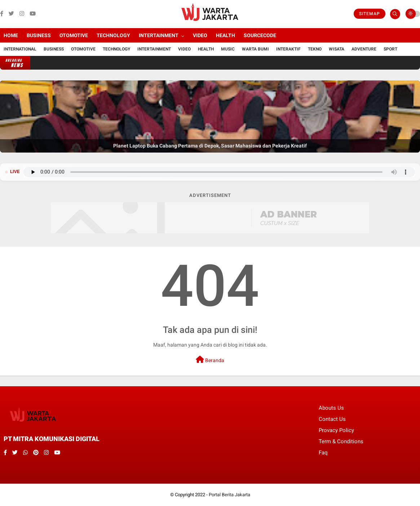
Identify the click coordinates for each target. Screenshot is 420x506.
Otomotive (74, 35)
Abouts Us (331, 408)
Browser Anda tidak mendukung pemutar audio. (219, 172)
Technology (113, 35)
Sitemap (370, 14)
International (20, 49)
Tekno (315, 49)
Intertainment (159, 35)
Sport (390, 49)
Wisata (337, 49)
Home (11, 35)
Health (226, 35)
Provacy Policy (336, 430)
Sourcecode (260, 35)
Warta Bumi (255, 49)
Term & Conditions (341, 441)
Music (228, 49)
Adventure (364, 49)
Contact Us (332, 419)
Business (39, 35)
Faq (323, 453)
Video (200, 35)
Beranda (210, 360)
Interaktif (288, 49)
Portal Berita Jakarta (229, 495)
